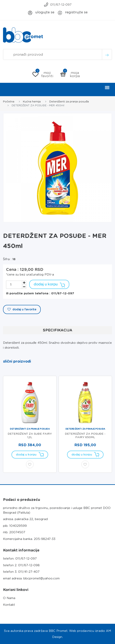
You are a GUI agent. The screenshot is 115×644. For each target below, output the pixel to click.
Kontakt (9, 605)
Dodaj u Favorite (22, 309)
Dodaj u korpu (49, 284)
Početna (9, 102)
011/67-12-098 (29, 565)
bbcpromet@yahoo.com (41, 578)
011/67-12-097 (57, 5)
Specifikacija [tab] (58, 330)
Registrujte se (73, 13)
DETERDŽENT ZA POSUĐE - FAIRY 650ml (85, 435)
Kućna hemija (32, 102)
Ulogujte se (41, 13)
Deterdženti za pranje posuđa (69, 102)
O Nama (9, 598)
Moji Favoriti (43, 74)
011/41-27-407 (29, 572)
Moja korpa (70, 74)
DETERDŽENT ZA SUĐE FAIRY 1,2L (30, 435)
